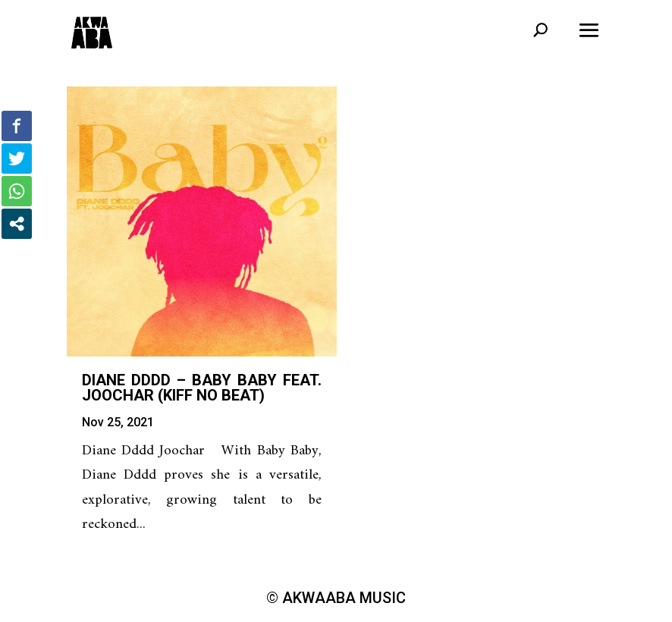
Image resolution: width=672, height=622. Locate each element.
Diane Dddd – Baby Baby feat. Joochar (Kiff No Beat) (202, 388)
